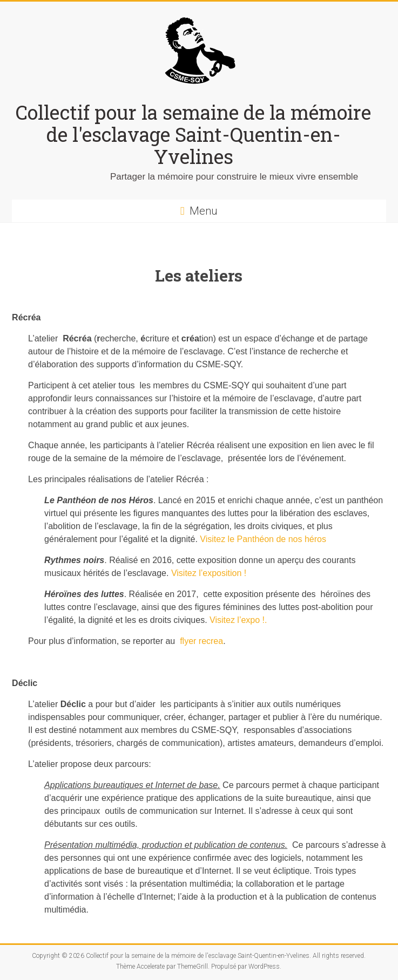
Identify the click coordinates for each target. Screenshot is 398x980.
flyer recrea (201, 641)
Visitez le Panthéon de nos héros (263, 539)
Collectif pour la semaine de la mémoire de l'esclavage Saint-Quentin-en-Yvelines (193, 134)
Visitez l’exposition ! (209, 573)
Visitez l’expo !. (238, 620)
